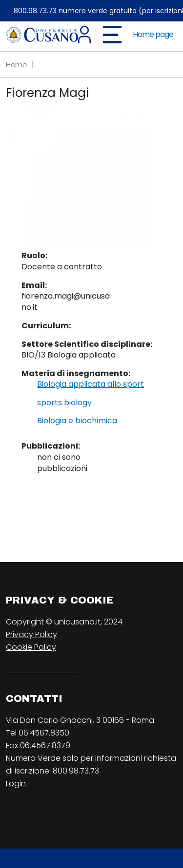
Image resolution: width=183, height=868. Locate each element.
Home (17, 65)
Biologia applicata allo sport (91, 384)
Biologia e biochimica (77, 421)
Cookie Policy (31, 647)
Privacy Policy (31, 634)
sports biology (64, 403)
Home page (153, 34)
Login (16, 783)
